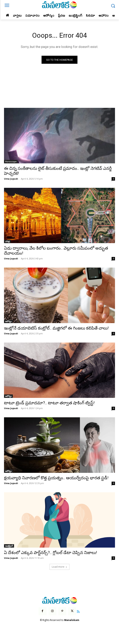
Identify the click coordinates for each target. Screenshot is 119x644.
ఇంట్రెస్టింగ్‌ (9, 546)
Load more (59, 567)
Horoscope (11, 162)
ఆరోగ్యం (8, 321)
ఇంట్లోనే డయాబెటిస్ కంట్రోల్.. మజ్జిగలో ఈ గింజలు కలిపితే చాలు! (56, 328)
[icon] (78, 611)
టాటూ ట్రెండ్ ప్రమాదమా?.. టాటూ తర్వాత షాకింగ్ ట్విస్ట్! (49, 403)
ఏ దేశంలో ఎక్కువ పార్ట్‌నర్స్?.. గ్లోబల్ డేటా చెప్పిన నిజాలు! (50, 553)
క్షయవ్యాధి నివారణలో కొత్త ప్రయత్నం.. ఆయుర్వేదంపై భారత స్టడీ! (56, 478)
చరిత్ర (7, 241)
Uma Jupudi (11, 179)
